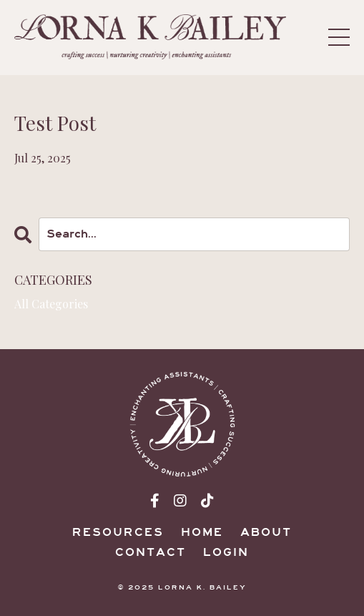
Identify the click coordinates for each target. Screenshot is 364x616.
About (266, 532)
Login (226, 552)
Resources (118, 532)
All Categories (51, 304)
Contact (151, 552)
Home (202, 532)
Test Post (55, 123)
